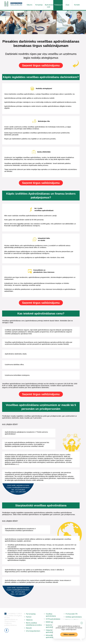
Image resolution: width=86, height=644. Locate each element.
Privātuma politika (8, 624)
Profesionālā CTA (72, 614)
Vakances (29, 620)
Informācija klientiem (33, 631)
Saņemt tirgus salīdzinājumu (41, 65)
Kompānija (39, 5)
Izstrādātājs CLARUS (13, 614)
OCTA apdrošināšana (53, 619)
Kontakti (77, 5)
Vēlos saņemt (69, 634)
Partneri (29, 617)
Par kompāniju (31, 614)
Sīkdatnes (14, 625)
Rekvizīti (29, 628)
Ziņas (67, 5)
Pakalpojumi (59, 5)
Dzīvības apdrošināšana (74, 617)
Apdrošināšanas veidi (49, 6)
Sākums (30, 5)
